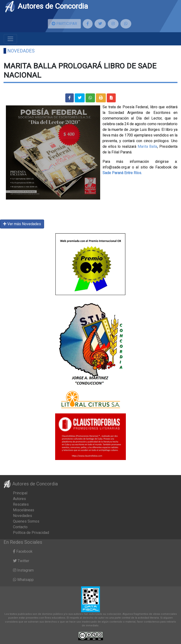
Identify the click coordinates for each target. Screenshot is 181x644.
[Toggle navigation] (10, 39)
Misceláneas (24, 510)
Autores (19, 499)
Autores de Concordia (46, 6)
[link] (122, 173)
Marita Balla (148, 146)
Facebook (23, 551)
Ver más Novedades (22, 224)
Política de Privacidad (31, 533)
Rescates (21, 504)
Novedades (21, 51)
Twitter (21, 561)
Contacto (20, 527)
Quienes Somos (26, 521)
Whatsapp (23, 580)
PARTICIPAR (64, 24)
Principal (20, 493)
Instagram (23, 570)
